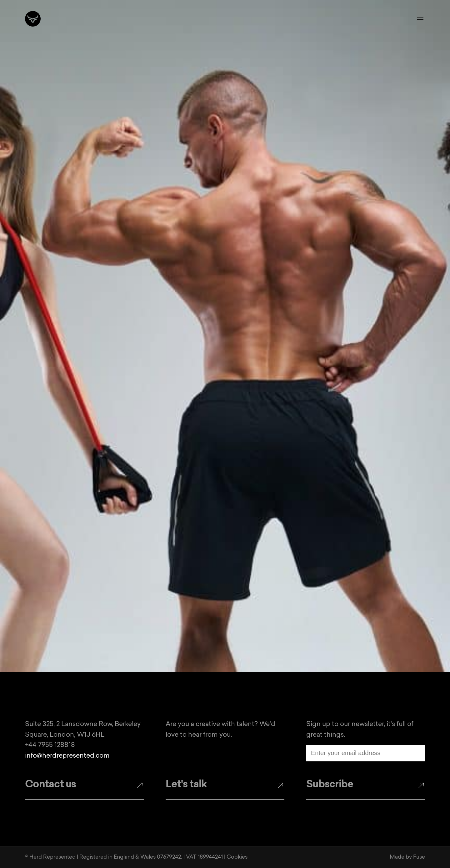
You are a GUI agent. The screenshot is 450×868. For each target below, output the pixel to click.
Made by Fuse (407, 857)
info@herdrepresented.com (67, 756)
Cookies (237, 857)
